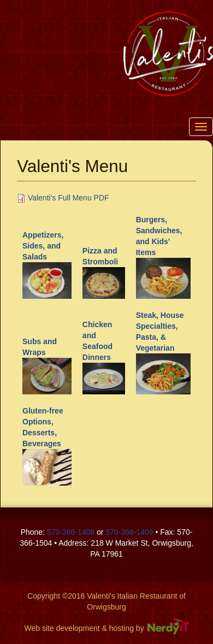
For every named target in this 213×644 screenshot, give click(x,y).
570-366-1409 (129, 532)
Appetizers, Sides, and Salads (43, 246)
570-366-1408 (71, 532)
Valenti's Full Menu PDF (69, 198)
